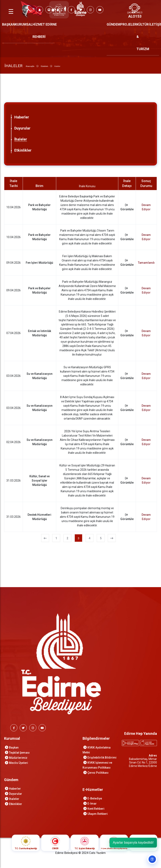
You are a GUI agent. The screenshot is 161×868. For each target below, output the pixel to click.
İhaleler (21, 139)
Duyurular (22, 128)
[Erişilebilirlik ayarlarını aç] (152, 859)
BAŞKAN (8, 24)
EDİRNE (51, 24)
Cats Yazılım (97, 853)
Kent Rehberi (96, 809)
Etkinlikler (23, 150)
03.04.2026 (13, 376)
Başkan (14, 748)
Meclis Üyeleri (18, 763)
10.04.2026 (13, 207)
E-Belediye (95, 798)
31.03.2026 (13, 481)
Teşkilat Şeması (19, 753)
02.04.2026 (13, 442)
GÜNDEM (113, 24)
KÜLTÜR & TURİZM (143, 37)
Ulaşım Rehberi (98, 814)
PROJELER (128, 24)
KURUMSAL (24, 24)
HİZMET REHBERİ (39, 31)
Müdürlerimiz (18, 758)
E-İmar (92, 804)
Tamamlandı (146, 263)
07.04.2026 (13, 333)
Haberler (22, 117)
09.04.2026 (13, 263)
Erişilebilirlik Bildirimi (102, 758)
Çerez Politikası (98, 773)
